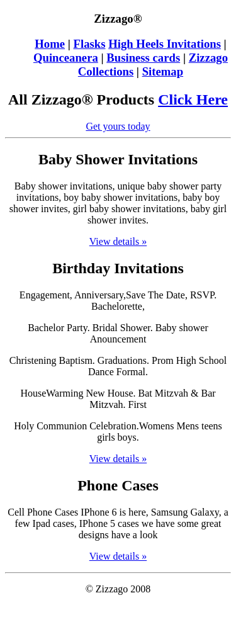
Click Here (193, 99)
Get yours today (118, 126)
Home (50, 44)
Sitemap (163, 71)
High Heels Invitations (165, 44)
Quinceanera (66, 58)
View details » (118, 241)
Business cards (143, 58)
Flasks (90, 44)
